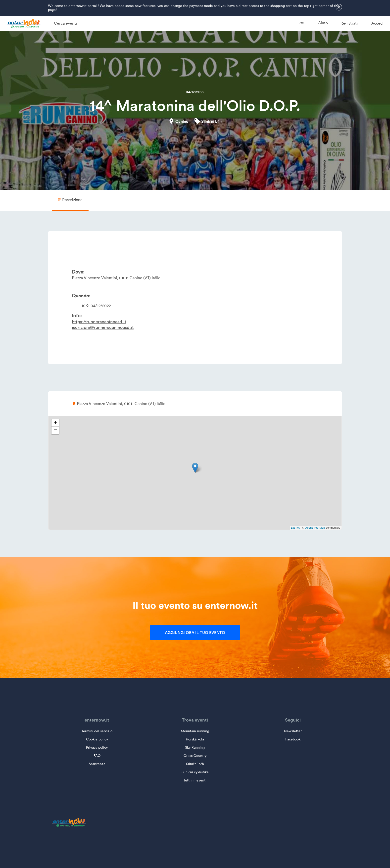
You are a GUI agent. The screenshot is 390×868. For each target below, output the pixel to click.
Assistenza (97, 764)
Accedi (377, 23)
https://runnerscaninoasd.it (99, 322)
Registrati (349, 23)
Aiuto (323, 23)
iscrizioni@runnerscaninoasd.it (103, 327)
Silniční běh (211, 121)
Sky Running (195, 748)
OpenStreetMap (315, 528)
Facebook (293, 739)
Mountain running (195, 731)
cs (299, 23)
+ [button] (55, 423)
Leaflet (295, 528)
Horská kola (195, 739)
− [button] (55, 430)
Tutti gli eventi (195, 780)
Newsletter (293, 731)
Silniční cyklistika (195, 772)
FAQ (97, 756)
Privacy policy (97, 748)
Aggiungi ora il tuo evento (195, 633)
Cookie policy (97, 739)
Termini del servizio (97, 731)
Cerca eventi (65, 23)
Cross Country (195, 756)
